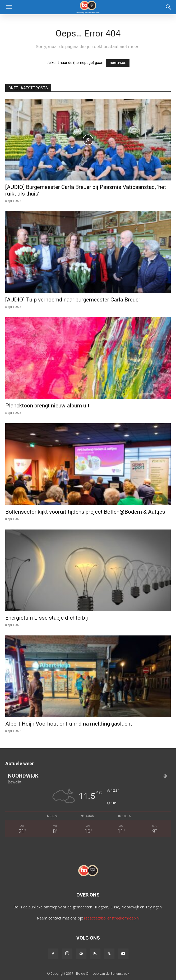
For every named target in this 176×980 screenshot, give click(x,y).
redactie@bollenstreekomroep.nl (112, 918)
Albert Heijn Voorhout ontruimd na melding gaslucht (69, 724)
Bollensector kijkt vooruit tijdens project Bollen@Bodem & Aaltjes (85, 512)
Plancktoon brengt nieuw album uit (47, 406)
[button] (9, 7)
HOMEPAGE (118, 63)
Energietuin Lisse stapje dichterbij (47, 618)
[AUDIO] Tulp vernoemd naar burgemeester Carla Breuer (73, 300)
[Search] (169, 7)
